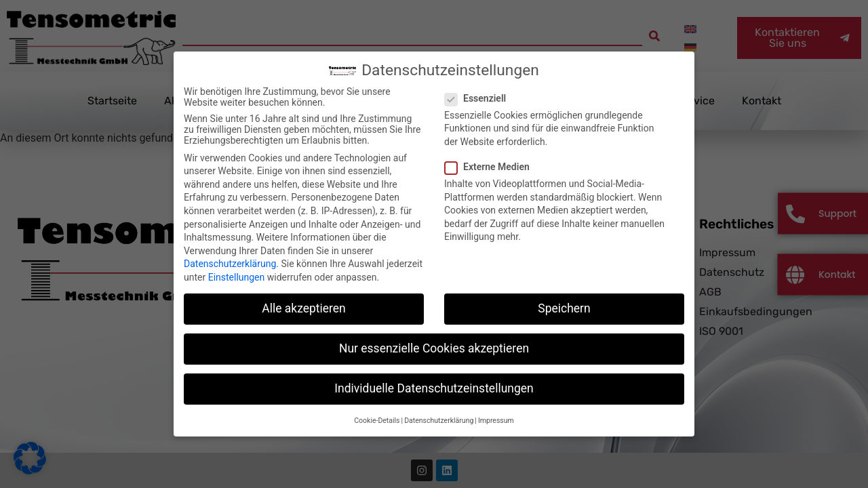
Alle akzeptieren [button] (304, 298)
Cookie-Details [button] (377, 409)
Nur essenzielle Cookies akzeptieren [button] (434, 338)
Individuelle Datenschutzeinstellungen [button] (434, 378)
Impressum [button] (496, 409)
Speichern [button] (564, 298)
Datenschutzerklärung (230, 253)
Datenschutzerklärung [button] (439, 409)
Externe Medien (491, 156)
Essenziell (479, 87)
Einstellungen (237, 266)
